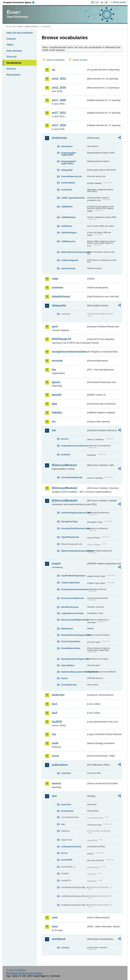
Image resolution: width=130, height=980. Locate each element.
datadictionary (61, 296)
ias (54, 422)
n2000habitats (68, 217)
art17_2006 (59, 100)
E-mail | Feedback (16, 970)
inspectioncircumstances (74, 446)
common (57, 288)
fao (54, 370)
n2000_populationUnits (73, 198)
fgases (56, 382)
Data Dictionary (32, 26)
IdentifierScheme (70, 607)
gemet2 (57, 395)
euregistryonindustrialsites (69, 352)
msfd (55, 743)
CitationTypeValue (70, 583)
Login (97, 2)
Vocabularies (14, 63)
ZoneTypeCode (69, 685)
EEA (20, 2)
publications (60, 765)
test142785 (67, 860)
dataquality (67, 170)
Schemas (11, 57)
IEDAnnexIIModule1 (64, 465)
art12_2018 (59, 88)
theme (64, 678)
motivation (67, 190)
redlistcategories (70, 260)
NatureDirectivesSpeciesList (74, 252)
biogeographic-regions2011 (69, 162)
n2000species (68, 241)
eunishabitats (68, 183)
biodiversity (59, 138)
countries (66, 773)
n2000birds (67, 207)
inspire (56, 564)
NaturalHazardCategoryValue (74, 635)
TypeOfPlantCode (70, 537)
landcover (58, 695)
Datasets (11, 39)
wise (55, 926)
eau (63, 824)
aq (53, 70)
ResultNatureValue (71, 648)
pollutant (66, 454)
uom (55, 917)
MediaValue (67, 629)
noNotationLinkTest (71, 847)
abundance (67, 146)
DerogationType (69, 521)
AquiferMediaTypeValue (73, 576)
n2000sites (67, 226)
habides (57, 413)
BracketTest (67, 811)
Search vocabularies (56, 60)
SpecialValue (68, 665)
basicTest (66, 804)
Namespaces (13, 75)
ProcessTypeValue (71, 641)
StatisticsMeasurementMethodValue (74, 672)
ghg (54, 404)
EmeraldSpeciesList (71, 176)
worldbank (59, 939)
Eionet (20, 26)
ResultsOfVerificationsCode (74, 528)
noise (55, 756)
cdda (55, 279)
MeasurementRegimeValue (74, 620)
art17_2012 (59, 113)
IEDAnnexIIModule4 (64, 501)
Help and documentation (19, 33)
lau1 (55, 704)
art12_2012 (59, 79)
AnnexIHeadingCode (72, 477)
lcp (54, 734)
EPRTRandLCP (62, 339)
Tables (10, 45)
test (54, 796)
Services (11, 69)
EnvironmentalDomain (73, 598)
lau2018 (57, 722)
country (65, 948)
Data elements (14, 51)
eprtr (55, 327)
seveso (56, 783)
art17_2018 (59, 125)
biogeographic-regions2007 (69, 154)
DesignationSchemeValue (74, 589)
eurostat (57, 361)
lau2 (55, 713)
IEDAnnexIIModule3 (64, 488)
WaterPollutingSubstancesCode (74, 551)
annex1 (65, 439)
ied (54, 430)
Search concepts (80, 60)
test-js (64, 853)
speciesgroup (68, 268)
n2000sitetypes (69, 233)
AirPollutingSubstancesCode (74, 513)
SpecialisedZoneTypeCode (74, 659)
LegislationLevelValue (72, 613)
